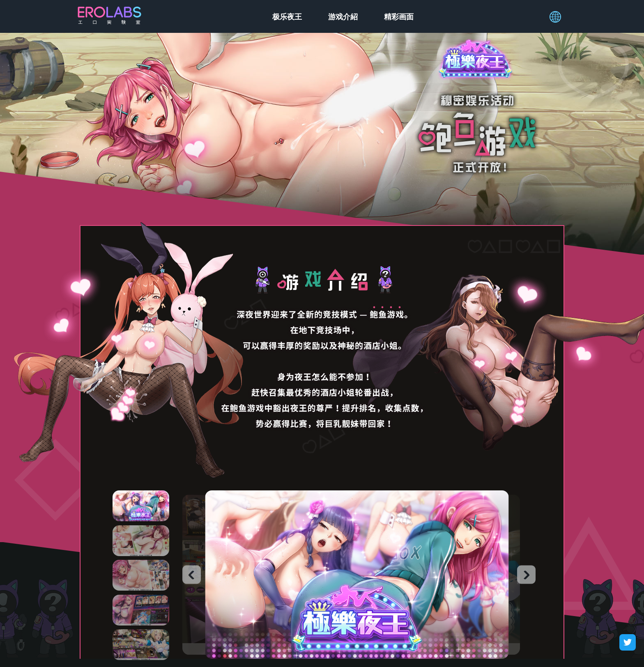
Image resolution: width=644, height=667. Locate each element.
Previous (192, 575)
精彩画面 (399, 16)
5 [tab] (141, 645)
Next (526, 575)
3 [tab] (141, 575)
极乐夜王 (287, 16)
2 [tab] (141, 541)
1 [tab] (141, 506)
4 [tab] (141, 610)
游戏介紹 (343, 16)
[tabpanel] (357, 575)
